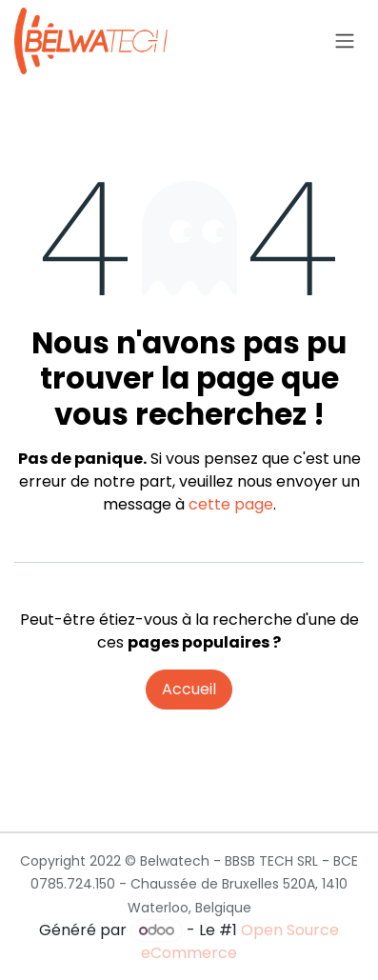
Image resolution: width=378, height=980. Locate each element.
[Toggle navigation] (345, 41)
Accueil (189, 689)
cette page (231, 504)
